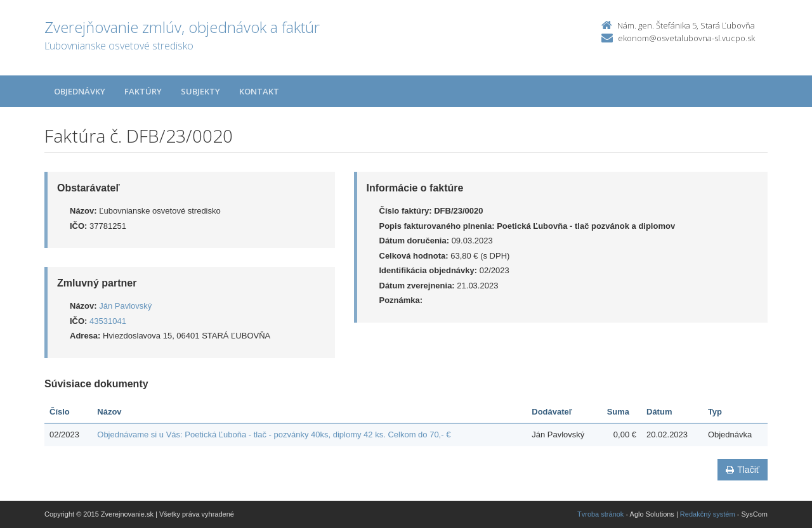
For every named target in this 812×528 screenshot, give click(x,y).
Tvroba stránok (600, 514)
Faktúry (143, 91)
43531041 (108, 321)
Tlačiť (743, 470)
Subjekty (200, 91)
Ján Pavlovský (125, 306)
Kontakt (259, 91)
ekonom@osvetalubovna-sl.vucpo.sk (686, 38)
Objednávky (80, 91)
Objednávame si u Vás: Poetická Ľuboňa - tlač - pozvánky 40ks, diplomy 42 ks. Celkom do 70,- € (274, 435)
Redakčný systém (708, 514)
